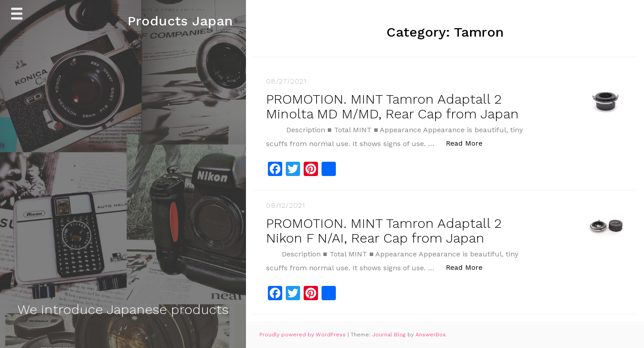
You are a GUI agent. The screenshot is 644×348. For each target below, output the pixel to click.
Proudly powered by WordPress (303, 335)
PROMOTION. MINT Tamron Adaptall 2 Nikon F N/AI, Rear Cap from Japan (384, 231)
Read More (469, 143)
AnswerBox (430, 335)
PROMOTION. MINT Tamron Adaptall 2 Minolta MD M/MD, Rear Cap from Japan (392, 106)
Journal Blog (390, 335)
